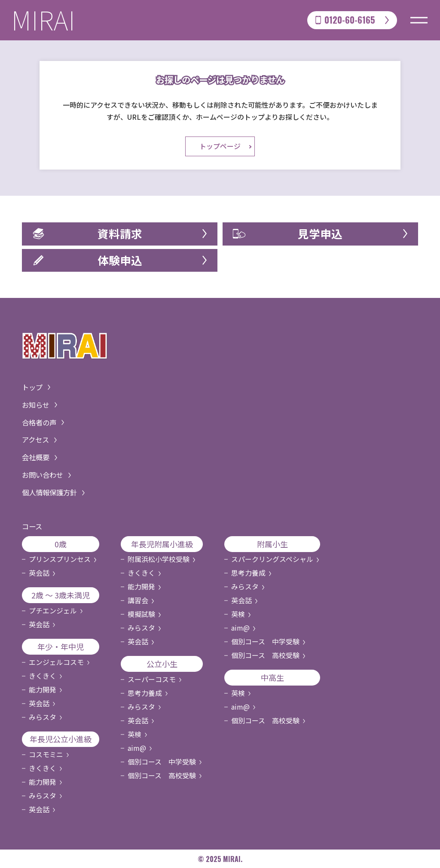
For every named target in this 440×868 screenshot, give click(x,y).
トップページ (220, 146)
